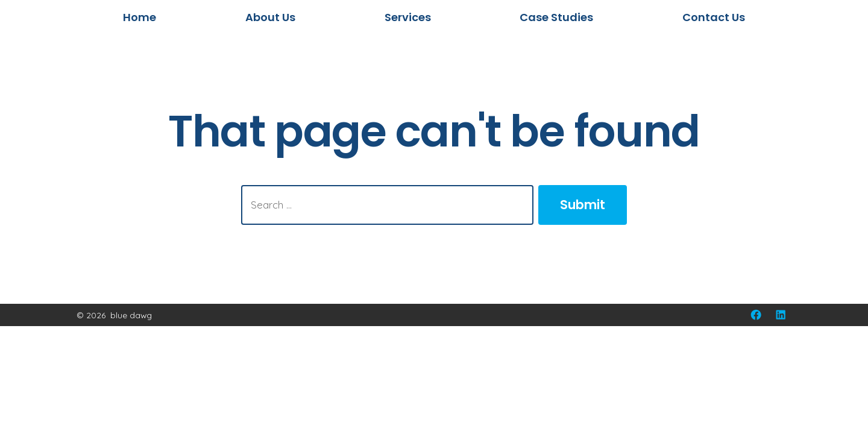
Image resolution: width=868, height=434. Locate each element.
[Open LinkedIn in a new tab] (781, 315)
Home (140, 17)
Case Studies (556, 17)
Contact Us (714, 17)
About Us (270, 17)
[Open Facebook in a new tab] (756, 315)
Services (408, 17)
